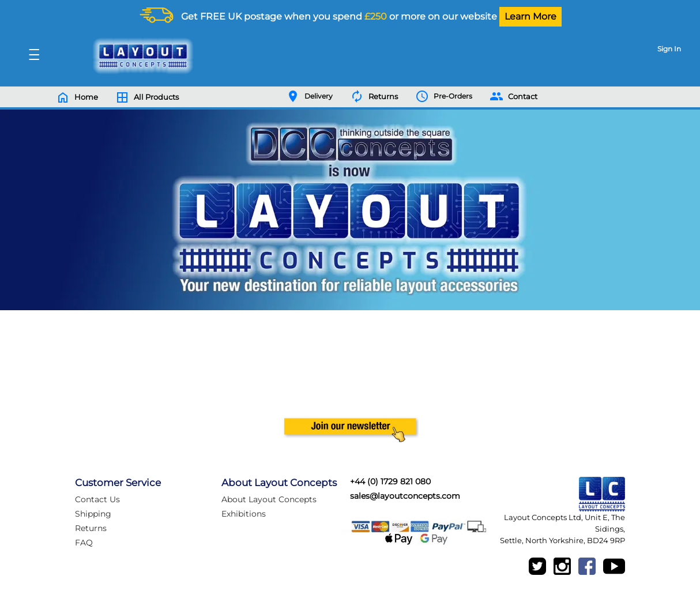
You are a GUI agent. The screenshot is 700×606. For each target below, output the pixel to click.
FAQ (84, 543)
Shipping (93, 514)
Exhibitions (244, 514)
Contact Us (97, 499)
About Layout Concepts (269, 499)
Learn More (530, 16)
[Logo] (140, 56)
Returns (91, 528)
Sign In (669, 49)
